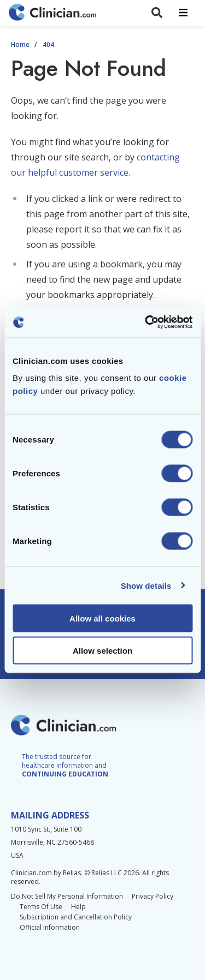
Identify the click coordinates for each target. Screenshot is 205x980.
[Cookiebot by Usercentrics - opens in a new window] (146, 322)
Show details (146, 585)
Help (78, 907)
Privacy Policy (153, 896)
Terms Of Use (41, 907)
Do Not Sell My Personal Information (67, 896)
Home (20, 45)
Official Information (50, 927)
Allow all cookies (102, 619)
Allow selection (102, 650)
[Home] (52, 13)
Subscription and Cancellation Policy (76, 917)
